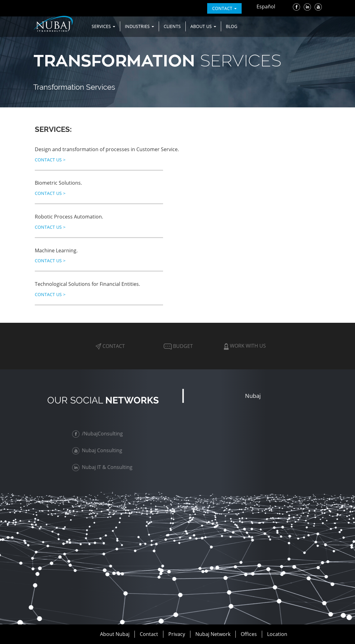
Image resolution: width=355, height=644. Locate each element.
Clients (172, 26)
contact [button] (224, 8)
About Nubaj (115, 634)
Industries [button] (139, 26)
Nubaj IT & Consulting (103, 467)
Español (266, 7)
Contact (110, 346)
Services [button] (103, 26)
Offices (249, 634)
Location (277, 634)
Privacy (177, 634)
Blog (232, 26)
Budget (178, 346)
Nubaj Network (213, 634)
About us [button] (203, 26)
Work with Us (245, 346)
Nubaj (253, 396)
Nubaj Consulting (98, 450)
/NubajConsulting (98, 434)
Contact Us (50, 160)
